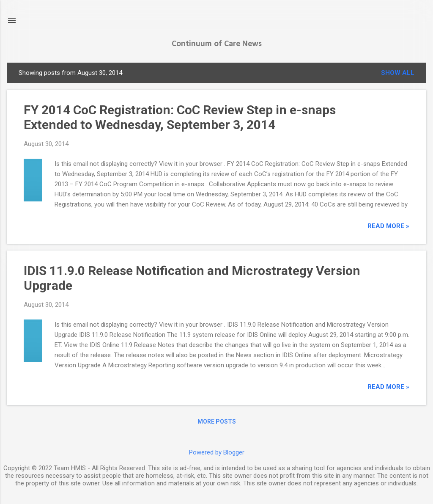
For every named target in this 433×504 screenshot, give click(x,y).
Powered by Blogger (217, 452)
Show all (398, 73)
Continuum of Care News (217, 44)
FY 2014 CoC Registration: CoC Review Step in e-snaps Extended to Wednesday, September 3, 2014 (180, 117)
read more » (388, 226)
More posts (217, 421)
